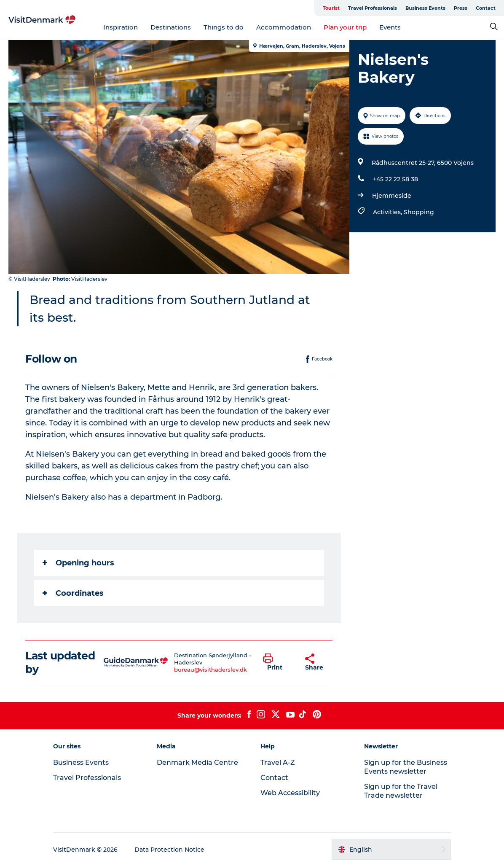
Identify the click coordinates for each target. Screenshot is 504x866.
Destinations (171, 27)
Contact (486, 8)
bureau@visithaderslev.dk (210, 670)
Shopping (419, 212)
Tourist (331, 8)
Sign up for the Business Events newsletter (406, 767)
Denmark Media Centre (197, 762)
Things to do (224, 27)
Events (390, 27)
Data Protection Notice (169, 850)
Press (461, 8)
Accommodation (284, 27)
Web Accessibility (290, 793)
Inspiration (121, 27)
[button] (278, 662)
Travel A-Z (278, 762)
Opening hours (78, 563)
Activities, (388, 212)
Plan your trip (345, 27)
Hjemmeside (392, 196)
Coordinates (73, 593)
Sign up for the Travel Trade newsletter (401, 791)
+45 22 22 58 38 (395, 179)
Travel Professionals (373, 8)
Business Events (425, 8)
